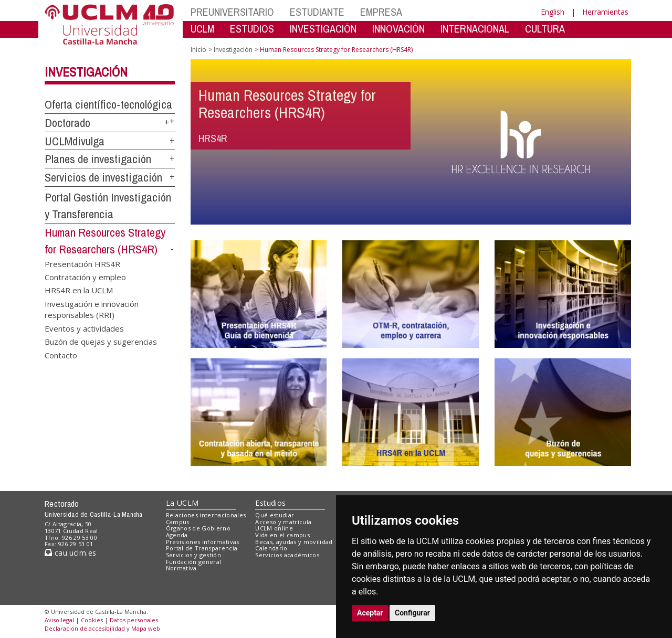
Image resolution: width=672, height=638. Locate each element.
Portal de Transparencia (202, 548)
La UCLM (182, 503)
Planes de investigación (98, 159)
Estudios (270, 503)
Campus (178, 522)
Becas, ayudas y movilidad (294, 542)
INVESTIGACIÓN (323, 29)
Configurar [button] (412, 613)
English (553, 12)
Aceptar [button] (370, 613)
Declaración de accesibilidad (85, 628)
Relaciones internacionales (206, 515)
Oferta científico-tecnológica (108, 104)
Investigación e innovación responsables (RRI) (92, 309)
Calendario (271, 548)
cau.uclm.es (70, 553)
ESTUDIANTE (317, 12)
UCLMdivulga (75, 141)
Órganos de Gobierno (198, 528)
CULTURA (545, 29)
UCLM (202, 29)
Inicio (198, 50)
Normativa (181, 568)
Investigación (86, 72)
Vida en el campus (282, 535)
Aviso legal (59, 620)
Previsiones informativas (203, 542)
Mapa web (146, 628)
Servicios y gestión (193, 555)
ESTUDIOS (252, 29)
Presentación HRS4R (82, 263)
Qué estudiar (275, 515)
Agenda (177, 535)
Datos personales (134, 620)
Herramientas (605, 12)
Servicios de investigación (103, 177)
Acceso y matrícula (283, 522)
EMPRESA (381, 12)
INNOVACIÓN (398, 29)
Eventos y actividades (84, 328)
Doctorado (67, 123)
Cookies (92, 620)
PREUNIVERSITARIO (232, 12)
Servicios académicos (287, 555)
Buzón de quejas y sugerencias (101, 342)
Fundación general (194, 562)
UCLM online (274, 528)
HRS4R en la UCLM (79, 290)
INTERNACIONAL (475, 29)
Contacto (61, 355)
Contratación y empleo (85, 277)
